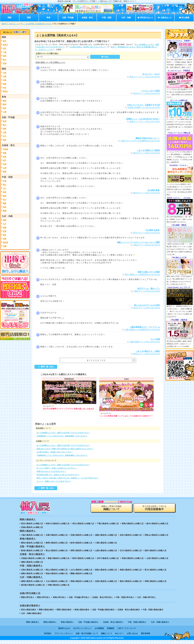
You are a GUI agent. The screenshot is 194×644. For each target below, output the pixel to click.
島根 (5, 196)
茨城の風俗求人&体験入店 (32, 527)
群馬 (5, 56)
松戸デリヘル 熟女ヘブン (149, 288)
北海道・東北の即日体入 (102, 597)
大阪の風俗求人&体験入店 (32, 535)
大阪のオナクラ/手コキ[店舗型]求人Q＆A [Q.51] (140, 141)
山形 (5, 168)
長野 (5, 129)
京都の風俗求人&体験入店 (81, 535)
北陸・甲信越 (68, 18)
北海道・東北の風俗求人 (113, 622)
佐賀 (5, 231)
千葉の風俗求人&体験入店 (108, 524)
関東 (10, 18)
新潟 (5, 121)
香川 (5, 200)
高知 (5, 207)
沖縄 (5, 246)
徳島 (5, 203)
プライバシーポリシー (64, 633)
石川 (5, 136)
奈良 (5, 88)
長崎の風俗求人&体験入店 (81, 581)
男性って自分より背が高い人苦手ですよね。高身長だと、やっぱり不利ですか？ (68, 478)
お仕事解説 (99, 628)
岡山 (5, 185)
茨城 (5, 63)
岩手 (5, 160)
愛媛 (5, 211)
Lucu (126, 379)
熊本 (5, 235)
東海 (48, 18)
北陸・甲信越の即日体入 (79, 597)
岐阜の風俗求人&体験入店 (81, 543)
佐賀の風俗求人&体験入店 (106, 581)
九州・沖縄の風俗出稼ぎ (31, 613)
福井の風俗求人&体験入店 (155, 551)
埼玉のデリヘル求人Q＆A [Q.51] (147, 93)
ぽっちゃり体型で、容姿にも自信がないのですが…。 (57, 468)
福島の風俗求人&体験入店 (32, 562)
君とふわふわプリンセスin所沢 (147, 305)
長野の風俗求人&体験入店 (81, 551)
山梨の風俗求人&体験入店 (106, 551)
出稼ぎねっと (165, 18)
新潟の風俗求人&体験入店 (32, 551)
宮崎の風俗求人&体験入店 (155, 581)
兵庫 (5, 76)
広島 (5, 181)
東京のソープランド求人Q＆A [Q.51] (145, 77)
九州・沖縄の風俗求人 (160, 622)
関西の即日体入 (44, 597)
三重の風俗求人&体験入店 (106, 543)
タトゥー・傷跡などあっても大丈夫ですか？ (54, 481)
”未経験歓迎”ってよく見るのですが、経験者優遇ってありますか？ (62, 436)
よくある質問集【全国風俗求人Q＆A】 (37, 24)
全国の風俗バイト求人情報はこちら (50, 62)
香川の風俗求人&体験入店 (155, 570)
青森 (5, 153)
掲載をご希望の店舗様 (111, 508)
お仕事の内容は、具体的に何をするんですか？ (88, 47)
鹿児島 (5, 243)
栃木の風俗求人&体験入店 (157, 524)
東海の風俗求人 (67, 622)
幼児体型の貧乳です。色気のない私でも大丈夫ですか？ (58, 475)
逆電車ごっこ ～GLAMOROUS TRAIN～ (143, 119)
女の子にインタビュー (82, 628)
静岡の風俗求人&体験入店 (57, 543)
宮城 (5, 164)
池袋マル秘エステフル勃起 (149, 272)
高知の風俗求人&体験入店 (57, 573)
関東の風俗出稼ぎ (46, 610)
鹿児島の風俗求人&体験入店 (33, 585)
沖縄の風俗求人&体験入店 (59, 585)
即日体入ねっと (145, 18)
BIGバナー (119, 633)
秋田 (5, 157)
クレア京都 (155, 339)
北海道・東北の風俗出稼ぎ (129, 610)
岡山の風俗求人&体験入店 (57, 570)
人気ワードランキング (126, 628)
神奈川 (5, 45)
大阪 (5, 73)
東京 (5, 41)
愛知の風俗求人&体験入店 (32, 543)
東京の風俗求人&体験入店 (32, 524)
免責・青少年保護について (87, 633)
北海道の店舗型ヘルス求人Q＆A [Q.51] (144, 107)
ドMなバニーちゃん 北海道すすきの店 (143, 105)
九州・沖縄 (126, 18)
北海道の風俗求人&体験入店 (33, 558)
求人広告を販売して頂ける (154, 508)
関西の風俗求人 (50, 622)
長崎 (5, 228)
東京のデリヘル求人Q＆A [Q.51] (147, 153)
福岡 (5, 220)
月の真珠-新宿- (154, 190)
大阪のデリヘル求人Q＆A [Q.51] (147, 245)
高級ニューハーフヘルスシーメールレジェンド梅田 (138, 242)
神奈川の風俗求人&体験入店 (58, 524)
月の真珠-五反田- (153, 230)
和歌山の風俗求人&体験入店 (156, 535)
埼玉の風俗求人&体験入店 (83, 524)
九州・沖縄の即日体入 (146, 597)
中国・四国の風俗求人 (137, 622)
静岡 (5, 104)
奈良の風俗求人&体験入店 (131, 535)
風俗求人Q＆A (64, 628)
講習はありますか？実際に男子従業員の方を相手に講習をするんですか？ (65, 449)
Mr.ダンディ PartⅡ (151, 74)
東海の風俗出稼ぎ (82, 610)
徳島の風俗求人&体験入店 (32, 573)
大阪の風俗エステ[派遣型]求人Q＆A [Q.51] (142, 330)
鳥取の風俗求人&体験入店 (106, 570)
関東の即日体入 (28, 597)
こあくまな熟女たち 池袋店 (148, 150)
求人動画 (184, 18)
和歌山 (5, 91)
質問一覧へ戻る (46, 367)
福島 (5, 172)
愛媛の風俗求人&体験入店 (81, 573)
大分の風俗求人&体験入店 (57, 581)
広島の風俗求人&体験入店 (32, 570)
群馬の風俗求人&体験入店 (133, 524)
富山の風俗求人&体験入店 (57, 551)
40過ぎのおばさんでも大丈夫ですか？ (51, 471)
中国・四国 (107, 18)
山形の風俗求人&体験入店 (157, 558)
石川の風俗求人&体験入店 (131, 551)
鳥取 (5, 192)
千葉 (5, 52)
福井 (5, 140)
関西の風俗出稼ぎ (64, 610)
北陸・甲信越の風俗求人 (88, 622)
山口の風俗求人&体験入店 (81, 570)
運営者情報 (145, 633)
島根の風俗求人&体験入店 (131, 570)
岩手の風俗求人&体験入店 (108, 558)
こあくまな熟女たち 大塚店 (148, 351)
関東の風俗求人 (33, 622)
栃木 (5, 60)
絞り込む (105, 57)
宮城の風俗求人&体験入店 (133, 558)
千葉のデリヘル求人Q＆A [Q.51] (147, 291)
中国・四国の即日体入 (125, 597)
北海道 (5, 149)
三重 (5, 112)
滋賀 (5, 84)
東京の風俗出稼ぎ (29, 610)
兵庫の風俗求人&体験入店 (57, 535)
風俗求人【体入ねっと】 (11, 24)
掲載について (107, 633)
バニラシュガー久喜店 (151, 91)
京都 (5, 80)
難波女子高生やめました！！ (148, 138)
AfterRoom (69, 379)
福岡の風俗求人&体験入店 (32, 581)
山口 (5, 188)
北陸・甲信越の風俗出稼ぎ (103, 610)
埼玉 (5, 49)
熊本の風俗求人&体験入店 (131, 581)
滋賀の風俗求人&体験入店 (106, 535)
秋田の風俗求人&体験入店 (83, 558)
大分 (5, 224)
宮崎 (5, 239)
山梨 (5, 132)
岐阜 (5, 108)
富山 (5, 125)
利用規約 (48, 633)
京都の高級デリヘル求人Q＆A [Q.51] (145, 342)
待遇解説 (111, 628)
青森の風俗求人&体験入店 (59, 558)
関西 (29, 18)
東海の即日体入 (59, 597)
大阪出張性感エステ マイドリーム (145, 327)
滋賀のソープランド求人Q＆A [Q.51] (145, 121)
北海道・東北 (87, 18)
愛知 (5, 101)
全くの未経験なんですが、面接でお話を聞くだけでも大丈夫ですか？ (63, 433)
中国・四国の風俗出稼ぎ (153, 610)
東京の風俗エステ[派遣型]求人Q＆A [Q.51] (142, 274)
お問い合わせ (132, 633)
